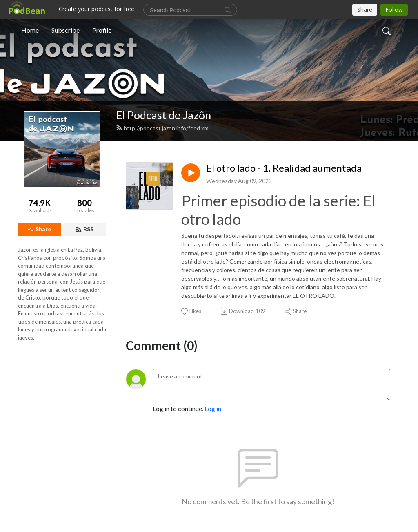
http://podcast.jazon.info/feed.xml (163, 128)
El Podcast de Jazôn (163, 115)
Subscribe (66, 30)
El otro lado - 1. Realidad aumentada (284, 168)
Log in (213, 408)
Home (30, 30)
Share (40, 229)
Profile (102, 30)
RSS (84, 229)
